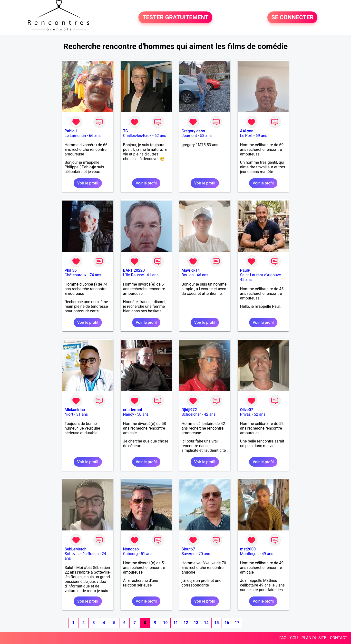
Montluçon (249, 554)
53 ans (206, 136)
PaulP (245, 270)
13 (196, 623)
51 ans (147, 554)
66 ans (95, 136)
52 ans (260, 414)
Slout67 (188, 549)
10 (165, 623)
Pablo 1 (71, 131)
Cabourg (130, 554)
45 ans (246, 280)
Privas (245, 414)
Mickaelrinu (75, 410)
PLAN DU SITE (314, 638)
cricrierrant (133, 410)
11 (175, 623)
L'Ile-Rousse (133, 275)
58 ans (143, 414)
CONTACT (339, 638)
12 (186, 623)
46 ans (203, 275)
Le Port (246, 136)
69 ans (261, 136)
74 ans (96, 275)
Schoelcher (191, 414)
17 (237, 623)
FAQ (283, 638)
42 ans (210, 414)
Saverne (189, 554)
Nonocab (131, 549)
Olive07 (247, 410)
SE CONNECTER (292, 18)
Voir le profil (88, 183)
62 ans (160, 136)
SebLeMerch (76, 549)
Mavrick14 (191, 270)
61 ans (153, 275)
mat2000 (248, 549)
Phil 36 (71, 270)
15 (216, 623)
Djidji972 (189, 410)
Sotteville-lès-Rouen (82, 554)
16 (227, 623)
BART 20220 (134, 270)
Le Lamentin (75, 136)
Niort (69, 414)
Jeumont (189, 136)
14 (206, 623)
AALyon (247, 131)
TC (126, 131)
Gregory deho (193, 131)
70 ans (204, 554)
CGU (294, 638)
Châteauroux (76, 275)
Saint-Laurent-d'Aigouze (260, 275)
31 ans (82, 414)
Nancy (129, 414)
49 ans (267, 554)
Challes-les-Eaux (137, 136)
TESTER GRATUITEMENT (175, 18)
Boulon (188, 275)
